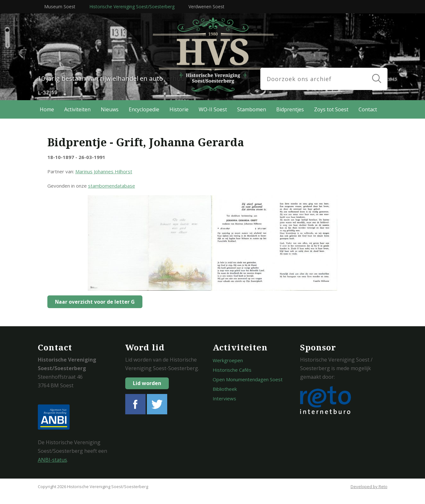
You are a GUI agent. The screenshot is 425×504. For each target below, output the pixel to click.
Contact (368, 109)
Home (47, 109)
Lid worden (147, 383)
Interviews (224, 398)
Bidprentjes (290, 109)
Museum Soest (60, 7)
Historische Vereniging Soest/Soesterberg (132, 7)
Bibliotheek (225, 389)
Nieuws (110, 109)
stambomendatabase (112, 186)
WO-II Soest (213, 109)
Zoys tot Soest (331, 109)
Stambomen (252, 109)
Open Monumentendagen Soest (248, 379)
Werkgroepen (228, 360)
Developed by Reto (369, 487)
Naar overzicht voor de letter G (93, 302)
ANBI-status (52, 460)
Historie (179, 109)
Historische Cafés (232, 370)
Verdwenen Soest (206, 7)
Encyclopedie (144, 109)
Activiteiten (77, 109)
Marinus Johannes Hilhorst (104, 171)
